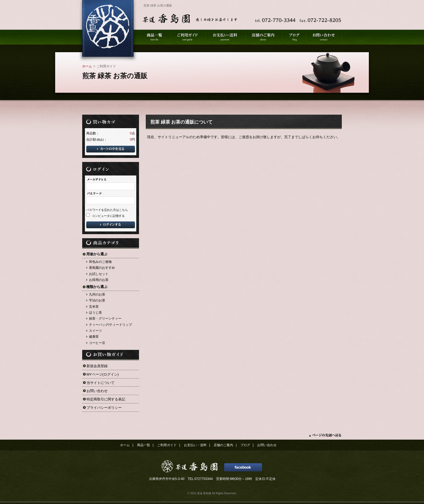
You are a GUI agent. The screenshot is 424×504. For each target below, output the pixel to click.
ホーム (87, 66)
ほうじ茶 (95, 313)
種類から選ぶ (97, 287)
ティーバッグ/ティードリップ (110, 325)
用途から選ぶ (97, 254)
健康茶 (94, 337)
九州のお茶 (97, 294)
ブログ (245, 445)
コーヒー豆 (97, 343)
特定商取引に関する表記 (106, 399)
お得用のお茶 (99, 280)
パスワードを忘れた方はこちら (107, 210)
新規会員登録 (97, 366)
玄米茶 (94, 307)
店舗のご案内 (223, 445)
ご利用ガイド (167, 445)
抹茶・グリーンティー (105, 319)
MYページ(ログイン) (103, 374)
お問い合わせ (97, 391)
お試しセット (99, 274)
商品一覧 (144, 445)
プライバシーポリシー (104, 408)
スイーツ (95, 331)
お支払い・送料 (195, 445)
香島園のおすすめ (102, 268)
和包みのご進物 (100, 262)
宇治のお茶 (97, 300)
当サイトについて (101, 383)
